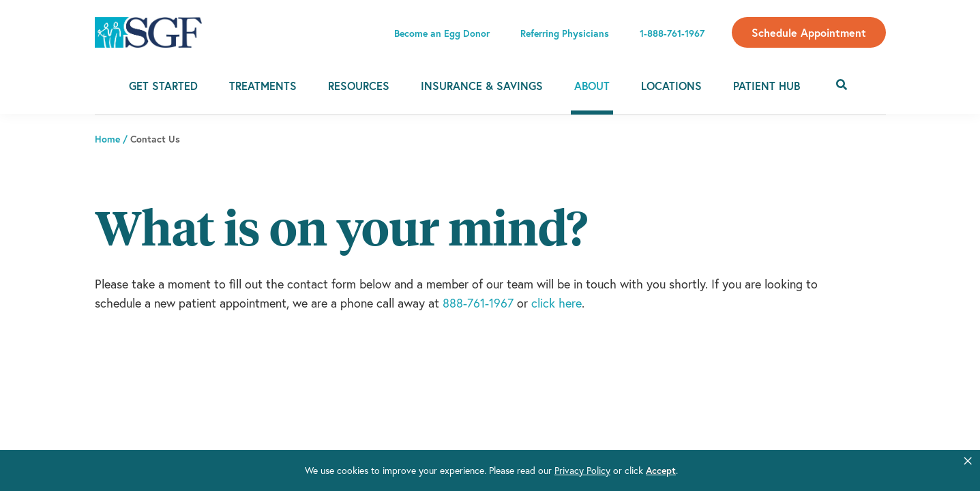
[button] (968, 461)
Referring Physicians (565, 33)
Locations (671, 86)
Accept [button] (661, 471)
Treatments (263, 86)
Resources (359, 86)
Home (107, 139)
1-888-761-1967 (672, 33)
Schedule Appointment (809, 32)
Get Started (163, 86)
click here (556, 303)
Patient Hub (767, 86)
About (592, 86)
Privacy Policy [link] (582, 471)
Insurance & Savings (482, 86)
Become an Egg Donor (442, 33)
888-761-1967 (478, 303)
